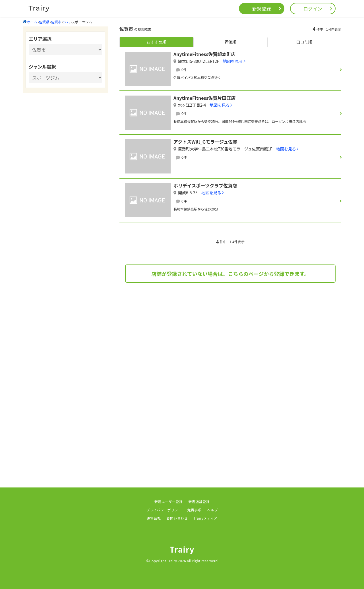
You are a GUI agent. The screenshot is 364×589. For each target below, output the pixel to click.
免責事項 (195, 510)
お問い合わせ (177, 518)
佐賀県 (44, 22)
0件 (184, 70)
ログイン (313, 9)
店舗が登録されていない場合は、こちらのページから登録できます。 (230, 274)
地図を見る (233, 61)
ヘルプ (213, 510)
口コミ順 (304, 42)
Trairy (182, 549)
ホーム (30, 22)
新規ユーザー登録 (169, 502)
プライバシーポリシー (164, 510)
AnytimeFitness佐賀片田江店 (204, 98)
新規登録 (262, 9)
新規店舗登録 (199, 502)
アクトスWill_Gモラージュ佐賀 (205, 142)
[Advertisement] (230, 334)
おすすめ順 (156, 42)
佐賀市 (56, 22)
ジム (67, 22)
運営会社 (154, 518)
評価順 (230, 42)
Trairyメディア (205, 518)
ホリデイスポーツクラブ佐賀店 (205, 185)
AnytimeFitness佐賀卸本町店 (204, 54)
